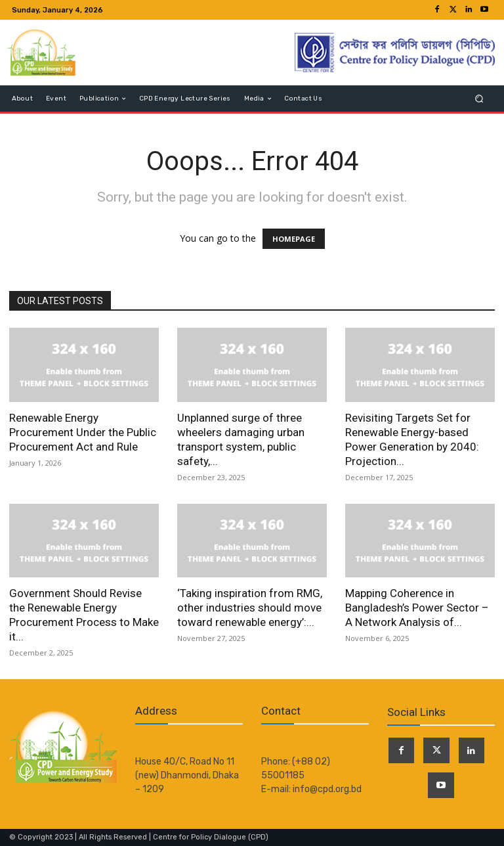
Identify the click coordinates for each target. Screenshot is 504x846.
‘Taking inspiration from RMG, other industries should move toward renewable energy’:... (250, 608)
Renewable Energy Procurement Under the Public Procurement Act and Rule (83, 432)
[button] (479, 99)
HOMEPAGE (294, 239)
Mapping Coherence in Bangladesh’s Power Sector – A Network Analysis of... (417, 608)
